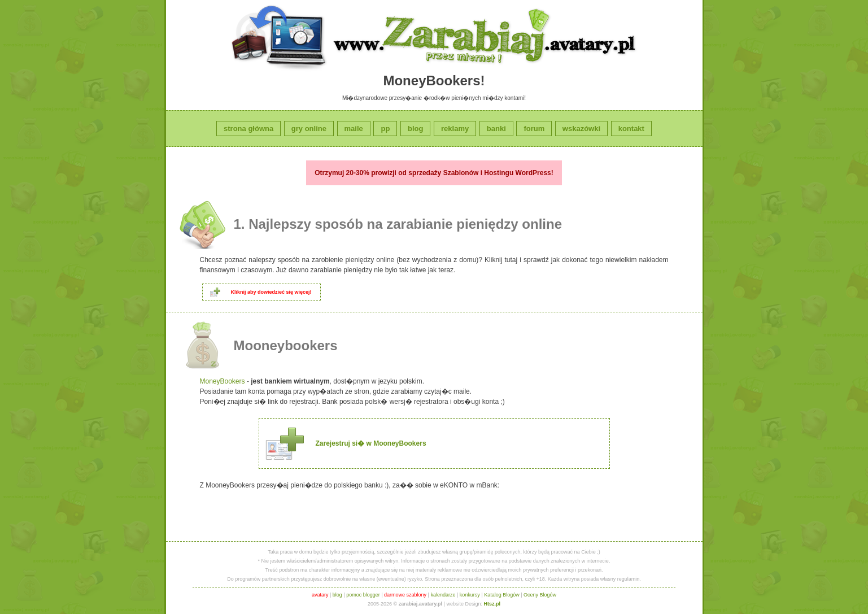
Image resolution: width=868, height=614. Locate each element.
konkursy (470, 595)
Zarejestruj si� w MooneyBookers (371, 443)
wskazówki (581, 129)
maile (354, 129)
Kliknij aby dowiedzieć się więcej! (271, 292)
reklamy (455, 129)
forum (534, 129)
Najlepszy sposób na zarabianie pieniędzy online (405, 224)
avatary (320, 595)
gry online (309, 129)
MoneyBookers (223, 381)
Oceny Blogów (540, 595)
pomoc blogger (363, 595)
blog (415, 129)
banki (496, 129)
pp (385, 129)
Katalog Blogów (502, 595)
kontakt (631, 129)
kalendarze (443, 595)
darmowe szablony (405, 595)
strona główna (248, 129)
